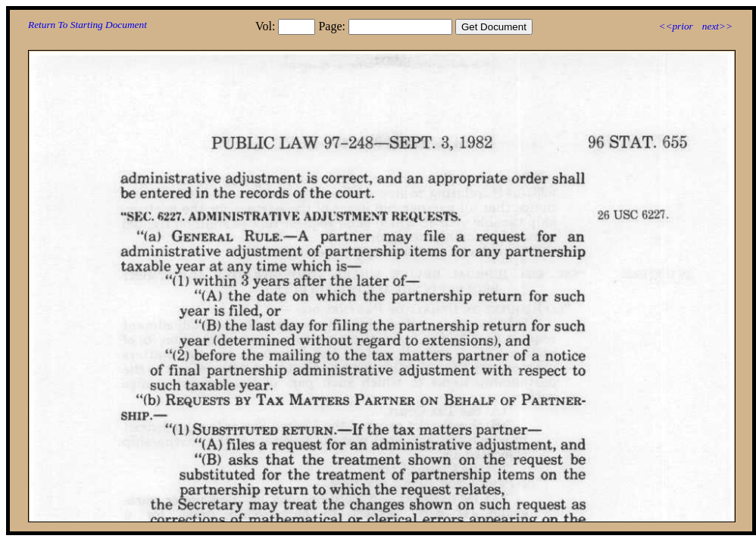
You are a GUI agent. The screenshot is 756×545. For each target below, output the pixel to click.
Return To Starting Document (87, 25)
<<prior (675, 26)
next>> (717, 26)
